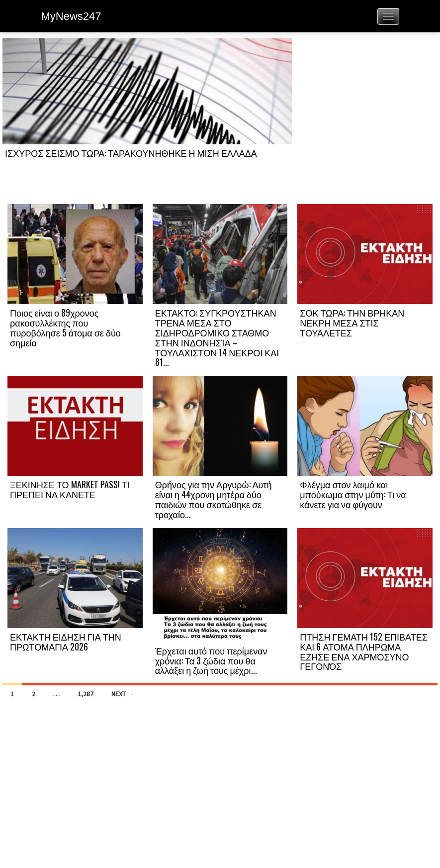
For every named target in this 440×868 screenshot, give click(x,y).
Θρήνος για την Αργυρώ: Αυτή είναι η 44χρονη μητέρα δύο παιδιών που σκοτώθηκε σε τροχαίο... (214, 499)
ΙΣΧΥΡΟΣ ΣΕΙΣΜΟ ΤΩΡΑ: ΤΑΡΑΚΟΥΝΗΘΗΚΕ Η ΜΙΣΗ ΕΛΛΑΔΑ (131, 153)
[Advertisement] (365, 120)
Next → (123, 694)
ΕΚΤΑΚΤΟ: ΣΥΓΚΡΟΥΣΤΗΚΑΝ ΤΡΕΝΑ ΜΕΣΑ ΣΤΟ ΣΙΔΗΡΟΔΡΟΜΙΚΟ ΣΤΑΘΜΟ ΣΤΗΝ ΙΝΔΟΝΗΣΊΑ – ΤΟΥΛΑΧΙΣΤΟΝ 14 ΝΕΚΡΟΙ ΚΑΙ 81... (217, 337)
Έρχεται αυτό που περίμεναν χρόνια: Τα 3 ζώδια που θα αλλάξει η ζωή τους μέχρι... (211, 660)
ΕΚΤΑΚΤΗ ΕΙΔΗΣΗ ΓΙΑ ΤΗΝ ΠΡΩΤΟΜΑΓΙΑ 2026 (66, 642)
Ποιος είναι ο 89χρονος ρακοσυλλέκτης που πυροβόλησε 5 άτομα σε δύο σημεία (65, 327)
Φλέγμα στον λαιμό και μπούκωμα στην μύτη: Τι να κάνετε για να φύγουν (353, 494)
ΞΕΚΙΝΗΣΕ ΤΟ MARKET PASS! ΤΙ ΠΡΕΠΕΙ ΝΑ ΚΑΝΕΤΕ (70, 489)
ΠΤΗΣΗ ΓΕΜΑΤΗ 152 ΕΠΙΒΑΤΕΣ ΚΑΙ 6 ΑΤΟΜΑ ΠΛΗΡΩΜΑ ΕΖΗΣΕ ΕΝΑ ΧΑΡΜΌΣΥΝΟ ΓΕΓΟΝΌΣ (364, 651)
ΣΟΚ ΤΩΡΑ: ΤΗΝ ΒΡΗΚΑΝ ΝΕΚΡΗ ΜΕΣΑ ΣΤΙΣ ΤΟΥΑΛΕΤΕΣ (352, 323)
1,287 (86, 694)
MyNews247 (71, 16)
